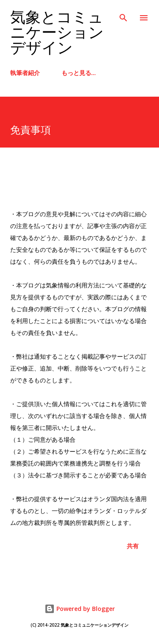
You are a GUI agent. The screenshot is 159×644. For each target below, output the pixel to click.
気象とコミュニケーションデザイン (57, 33)
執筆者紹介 (25, 73)
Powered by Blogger (80, 609)
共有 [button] (133, 546)
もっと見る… (79, 73)
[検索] (123, 15)
